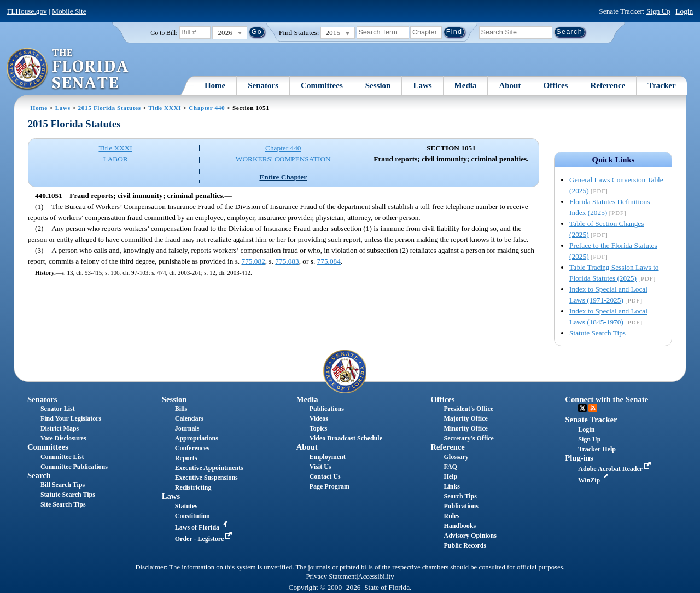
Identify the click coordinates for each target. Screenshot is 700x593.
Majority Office (465, 418)
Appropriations (197, 438)
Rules (451, 516)
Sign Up (658, 11)
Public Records (465, 545)
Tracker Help (597, 449)
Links (451, 486)
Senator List (58, 409)
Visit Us (320, 467)
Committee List (62, 457)
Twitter (582, 408)
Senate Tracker (591, 420)
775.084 (329, 261)
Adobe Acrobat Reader (616, 469)
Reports (186, 458)
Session (378, 85)
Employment (328, 457)
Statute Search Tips (597, 333)
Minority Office (465, 428)
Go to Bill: (164, 33)
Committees (322, 85)
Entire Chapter (283, 177)
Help (450, 476)
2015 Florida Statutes (110, 108)
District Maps (60, 428)
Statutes (186, 506)
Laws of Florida (202, 527)
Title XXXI (165, 108)
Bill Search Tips (63, 485)
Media (466, 85)
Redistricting (193, 487)
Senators (263, 85)
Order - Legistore (205, 539)
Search (39, 475)
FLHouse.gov (27, 11)
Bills (181, 409)
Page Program (329, 486)
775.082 (253, 261)
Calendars (189, 418)
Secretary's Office (468, 438)
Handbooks (460, 526)
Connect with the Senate (606, 399)
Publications (327, 409)
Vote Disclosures (63, 438)
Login (684, 11)
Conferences (192, 448)
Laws (422, 85)
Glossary (456, 457)
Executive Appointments (209, 468)
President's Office (468, 409)
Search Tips (460, 496)
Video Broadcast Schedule (346, 438)
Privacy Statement (331, 577)
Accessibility (376, 577)
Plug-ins (579, 458)
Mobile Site (69, 11)
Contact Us (325, 476)
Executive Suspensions (206, 478)
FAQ (450, 467)
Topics (319, 428)
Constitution (192, 516)
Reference (608, 85)
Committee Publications (74, 467)
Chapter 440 (207, 108)
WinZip (594, 480)
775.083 (287, 261)
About (510, 85)
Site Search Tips (63, 504)
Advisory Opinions (470, 536)
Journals (187, 428)
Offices (555, 85)
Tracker (661, 85)
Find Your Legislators (71, 418)
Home (215, 85)
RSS (593, 408)
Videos (319, 418)
